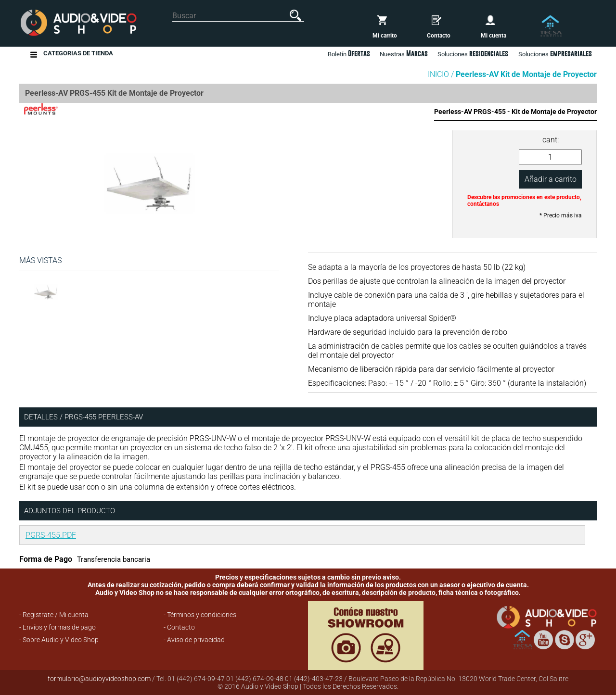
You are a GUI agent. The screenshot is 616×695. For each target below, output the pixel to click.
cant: (551, 140)
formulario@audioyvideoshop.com (99, 679)
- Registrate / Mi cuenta (54, 615)
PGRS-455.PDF (51, 535)
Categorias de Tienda (78, 55)
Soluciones (555, 53)
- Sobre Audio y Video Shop (59, 640)
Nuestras (404, 53)
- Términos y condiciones (200, 615)
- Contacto (179, 627)
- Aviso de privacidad (194, 640)
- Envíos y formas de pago (58, 627)
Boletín (349, 53)
